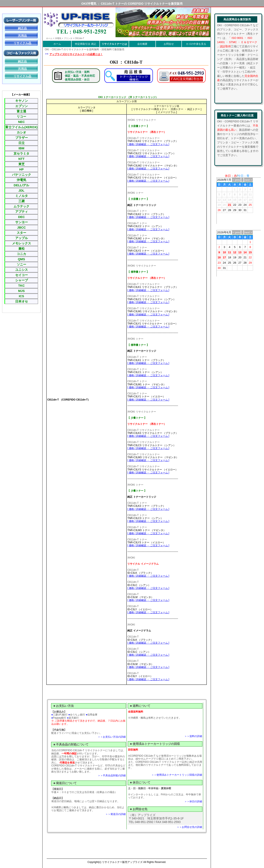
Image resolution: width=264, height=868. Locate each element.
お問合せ (169, 44)
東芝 (22, 164)
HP (21, 169)
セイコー (22, 275)
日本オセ (22, 301)
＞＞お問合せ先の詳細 (189, 827)
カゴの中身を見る (196, 44)
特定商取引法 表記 (85, 44)
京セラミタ (21, 153)
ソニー (21, 264)
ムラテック (21, 206)
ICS (21, 296)
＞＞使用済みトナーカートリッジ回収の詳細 (177, 775)
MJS (21, 291)
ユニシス (22, 270)
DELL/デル (21, 185)
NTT (21, 159)
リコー (21, 117)
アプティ (22, 212)
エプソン (22, 106)
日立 (22, 143)
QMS (21, 259)
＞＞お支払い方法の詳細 (112, 737)
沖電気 (21, 180)
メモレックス (22, 243)
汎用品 (22, 36)
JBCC (21, 227)
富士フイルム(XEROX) (21, 127)
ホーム (57, 44)
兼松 (22, 249)
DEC (22, 217)
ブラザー (22, 138)
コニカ (21, 254)
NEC (22, 122)
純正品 (22, 28)
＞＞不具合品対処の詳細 (112, 775)
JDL (21, 190)
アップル (22, 238)
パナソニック (22, 175)
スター (21, 233)
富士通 (21, 111)
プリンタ (68, 38)
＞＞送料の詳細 (193, 736)
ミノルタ (22, 196)
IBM (22, 148)
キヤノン (22, 101)
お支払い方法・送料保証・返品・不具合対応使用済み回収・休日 (80, 76)
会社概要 (142, 44)
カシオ (21, 132)
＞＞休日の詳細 (193, 801)
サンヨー (22, 222)
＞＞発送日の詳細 (116, 814)
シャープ (22, 280)
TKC (21, 285)
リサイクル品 (22, 43)
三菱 (22, 201)
